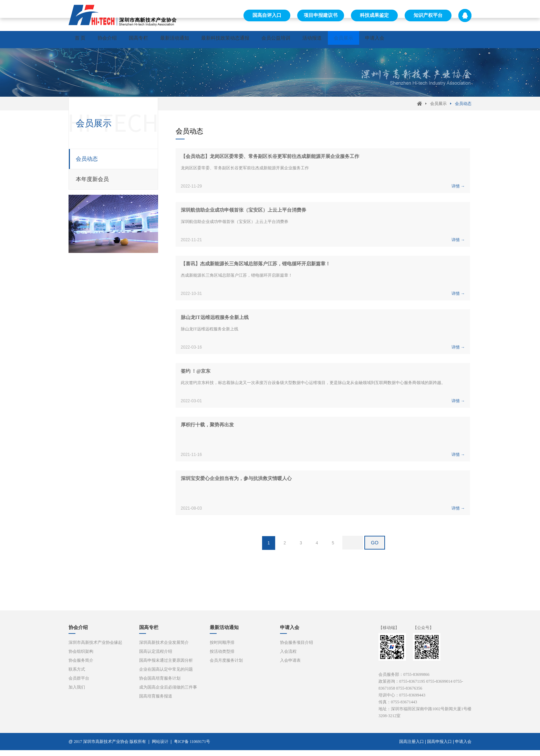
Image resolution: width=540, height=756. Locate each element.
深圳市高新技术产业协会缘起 (95, 648)
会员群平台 (79, 684)
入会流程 (288, 657)
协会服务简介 (81, 666)
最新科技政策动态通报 (264, 40)
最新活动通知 (205, 40)
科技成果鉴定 (374, 15)
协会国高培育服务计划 (160, 684)
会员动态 (463, 107)
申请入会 (448, 40)
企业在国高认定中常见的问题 (166, 675)
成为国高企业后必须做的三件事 (168, 693)
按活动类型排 (222, 657)
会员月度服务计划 (226, 666)
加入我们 (77, 693)
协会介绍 (120, 40)
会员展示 (408, 40)
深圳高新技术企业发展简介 (164, 648)
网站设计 (160, 747)
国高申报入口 (439, 747)
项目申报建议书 (321, 15)
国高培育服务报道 (156, 702)
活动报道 (368, 40)
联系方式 (77, 675)
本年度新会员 (92, 182)
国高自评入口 (267, 15)
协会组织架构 (81, 657)
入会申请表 (290, 666)
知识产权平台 (428, 15)
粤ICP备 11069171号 (194, 747)
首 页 (84, 40)
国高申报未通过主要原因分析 (166, 666)
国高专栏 (160, 40)
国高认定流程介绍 (156, 657)
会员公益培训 (323, 40)
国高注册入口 (412, 747)
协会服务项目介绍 (297, 648)
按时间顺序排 (222, 648)
